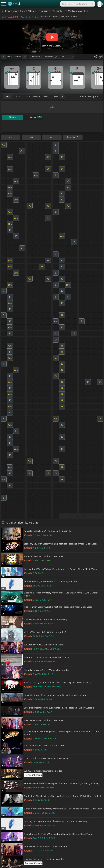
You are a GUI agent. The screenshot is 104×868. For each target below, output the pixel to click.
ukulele (27, 97)
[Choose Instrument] (62, 97)
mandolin (36, 97)
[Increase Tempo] (25, 57)
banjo (46, 97)
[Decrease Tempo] (4, 57)
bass (56, 97)
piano (17, 97)
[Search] (92, 4)
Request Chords (33, 775)
